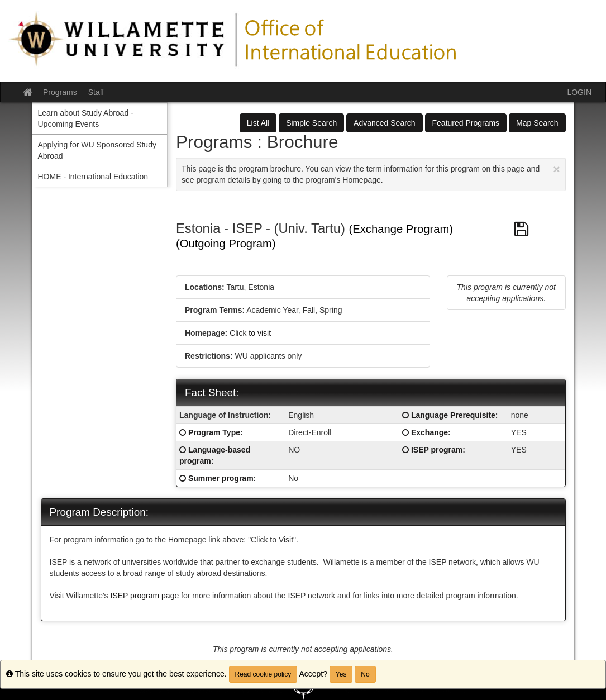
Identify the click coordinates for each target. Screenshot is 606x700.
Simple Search (311, 123)
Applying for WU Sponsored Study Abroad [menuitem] (97, 150)
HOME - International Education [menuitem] (93, 177)
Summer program (221, 478)
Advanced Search (385, 123)
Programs (60, 92)
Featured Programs (466, 123)
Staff (96, 92)
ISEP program (437, 450)
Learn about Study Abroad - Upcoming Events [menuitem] (86, 118)
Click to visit (250, 333)
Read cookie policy (263, 674)
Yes (341, 674)
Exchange (430, 432)
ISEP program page (146, 596)
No (365, 674)
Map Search (537, 123)
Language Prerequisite (453, 415)
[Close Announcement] (556, 169)
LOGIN (579, 92)
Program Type (214, 432)
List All (258, 123)
